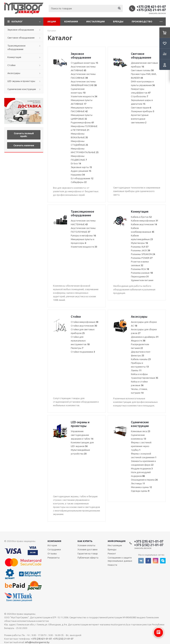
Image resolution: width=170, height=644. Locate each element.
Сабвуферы (79, 182)
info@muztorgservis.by (37, 642)
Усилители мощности (84, 96)
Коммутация (14, 57)
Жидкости (138, 341)
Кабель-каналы (141, 359)
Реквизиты (54, 558)
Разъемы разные (142, 273)
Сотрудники (54, 549)
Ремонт (112, 553)
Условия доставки (87, 549)
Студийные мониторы (84, 63)
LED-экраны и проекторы (21, 81)
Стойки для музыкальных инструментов (80, 341)
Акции (52, 21)
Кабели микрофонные (145, 221)
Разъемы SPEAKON (143, 254)
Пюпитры (77, 348)
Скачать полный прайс (24, 135)
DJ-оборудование (82, 178)
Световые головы (142, 70)
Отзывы (52, 553)
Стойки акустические (84, 326)
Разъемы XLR (140, 247)
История (52, 545)
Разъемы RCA (140, 269)
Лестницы (138, 483)
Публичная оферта (88, 558)
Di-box (76, 163)
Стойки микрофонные (84, 322)
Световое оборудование (21, 38)
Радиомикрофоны (82, 122)
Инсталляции (95, 21)
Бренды (118, 21)
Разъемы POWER (142, 258)
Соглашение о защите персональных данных (120, 559)
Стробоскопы (139, 96)
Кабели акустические (144, 224)
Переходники (140, 276)
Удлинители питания (142, 280)
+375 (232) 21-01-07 (151, 10)
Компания (71, 21)
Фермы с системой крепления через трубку (141, 446)
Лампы (136, 370)
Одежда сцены (140, 491)
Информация (117, 541)
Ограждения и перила (144, 480)
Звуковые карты (81, 167)
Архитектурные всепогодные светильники (140, 119)
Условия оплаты (86, 545)
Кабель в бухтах (141, 217)
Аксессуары (14, 73)
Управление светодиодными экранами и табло (82, 435)
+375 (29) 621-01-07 (151, 7)
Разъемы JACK (140, 250)
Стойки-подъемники (83, 352)
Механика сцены (141, 487)
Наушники (78, 175)
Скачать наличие (24, 145)
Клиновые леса (141, 431)
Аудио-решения (81, 171)
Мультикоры (139, 243)
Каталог (17, 21)
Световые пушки (141, 108)
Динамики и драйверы (145, 337)
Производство (142, 21)
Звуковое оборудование (21, 30)
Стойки (11, 65)
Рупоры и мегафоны (83, 235)
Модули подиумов (142, 468)
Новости (112, 565)
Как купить (85, 541)
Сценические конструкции (22, 89)
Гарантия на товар (88, 553)
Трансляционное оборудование (17, 47)
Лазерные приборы (143, 111)
